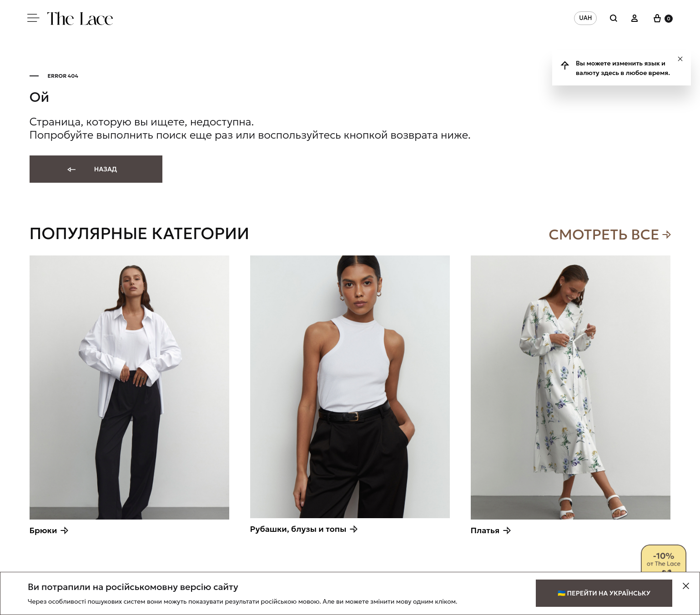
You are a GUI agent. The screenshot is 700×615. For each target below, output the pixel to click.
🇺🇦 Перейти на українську (604, 593)
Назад (92, 170)
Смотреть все (604, 235)
